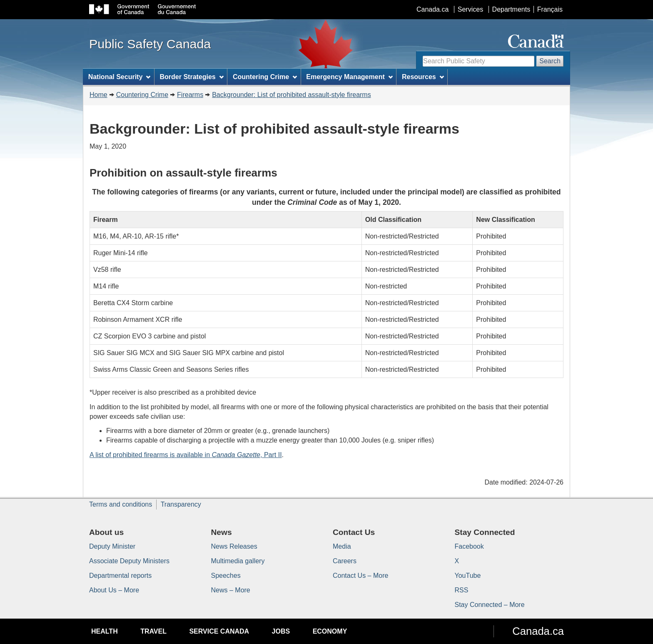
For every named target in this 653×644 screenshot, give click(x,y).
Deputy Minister (112, 546)
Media (342, 546)
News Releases (234, 546)
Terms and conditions (121, 504)
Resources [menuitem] (423, 77)
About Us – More (114, 590)
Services (470, 9)
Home (98, 95)
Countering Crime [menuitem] (265, 77)
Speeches (226, 576)
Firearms (190, 95)
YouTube (468, 576)
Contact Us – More (360, 576)
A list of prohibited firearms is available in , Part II (186, 455)
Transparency (181, 504)
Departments (511, 9)
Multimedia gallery (238, 561)
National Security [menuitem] (120, 77)
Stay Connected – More (490, 605)
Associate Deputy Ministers (129, 561)
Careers (345, 561)
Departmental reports (120, 576)
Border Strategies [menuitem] (192, 77)
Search (550, 61)
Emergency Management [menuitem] (349, 77)
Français (550, 9)
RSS (462, 590)
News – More (231, 590)
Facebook (469, 546)
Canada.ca (432, 9)
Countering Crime (142, 95)
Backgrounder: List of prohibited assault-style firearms (292, 95)
